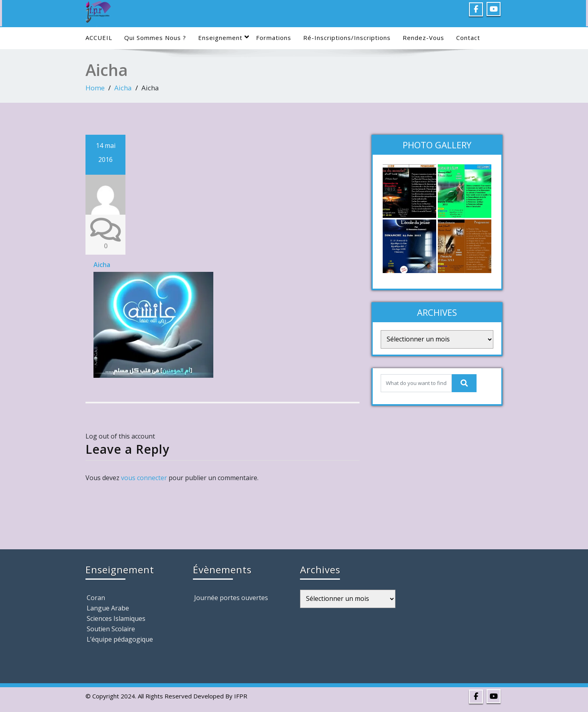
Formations (274, 38)
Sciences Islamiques (116, 618)
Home (95, 88)
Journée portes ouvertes (231, 598)
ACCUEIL (99, 38)
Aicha (123, 88)
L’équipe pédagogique (120, 639)
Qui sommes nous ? (155, 38)
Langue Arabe (108, 608)
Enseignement (224, 37)
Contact (468, 38)
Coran (96, 598)
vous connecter (144, 478)
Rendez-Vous (423, 38)
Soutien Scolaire (111, 629)
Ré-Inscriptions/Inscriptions (347, 38)
